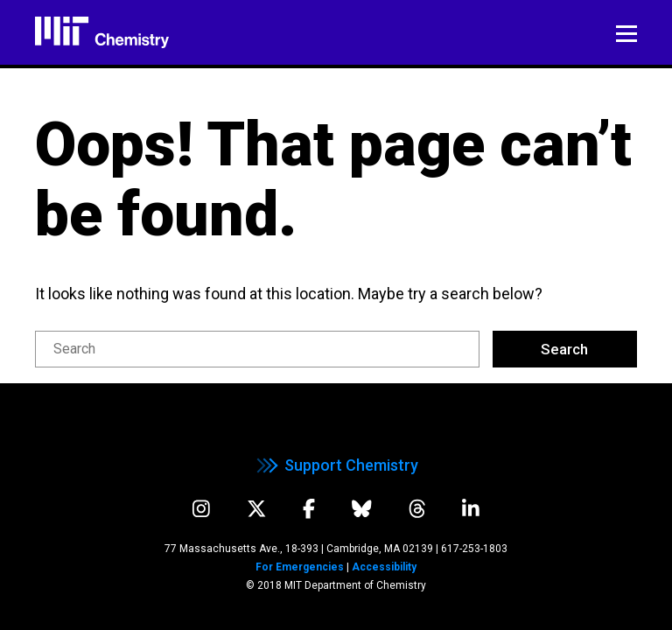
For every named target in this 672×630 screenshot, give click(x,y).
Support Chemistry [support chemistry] (336, 465)
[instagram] (201, 509)
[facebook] (309, 509)
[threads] (417, 509)
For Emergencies (300, 567)
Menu (626, 34)
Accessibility (384, 567)
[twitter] (257, 509)
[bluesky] (362, 509)
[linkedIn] (471, 509)
